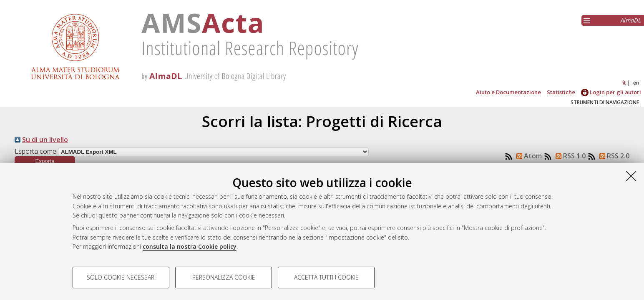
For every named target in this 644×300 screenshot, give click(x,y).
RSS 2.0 (613, 156)
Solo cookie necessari (121, 277)
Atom (527, 156)
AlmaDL (631, 20)
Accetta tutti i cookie (326, 277)
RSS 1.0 (569, 156)
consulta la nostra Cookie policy (190, 246)
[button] (45, 161)
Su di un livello (45, 140)
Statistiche (561, 92)
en (636, 83)
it (624, 83)
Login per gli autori (611, 92)
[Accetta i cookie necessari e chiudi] (631, 176)
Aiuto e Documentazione (508, 92)
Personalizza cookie (224, 277)
